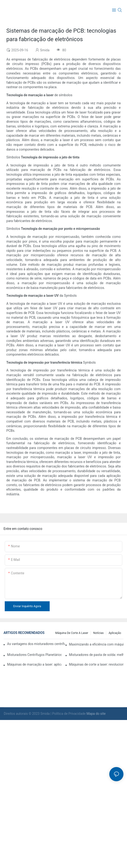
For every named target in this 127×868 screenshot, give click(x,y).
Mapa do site (96, 714)
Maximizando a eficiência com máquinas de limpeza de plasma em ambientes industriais (96, 644)
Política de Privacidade (69, 714)
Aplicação (115, 633)
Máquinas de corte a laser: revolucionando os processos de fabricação (96, 664)
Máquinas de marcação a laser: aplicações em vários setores (34, 664)
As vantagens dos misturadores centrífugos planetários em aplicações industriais (36, 644)
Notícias (98, 633)
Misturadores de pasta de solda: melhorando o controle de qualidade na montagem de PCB (96, 655)
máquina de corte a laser (72, 633)
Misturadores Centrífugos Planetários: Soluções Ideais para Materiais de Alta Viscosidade (34, 655)
